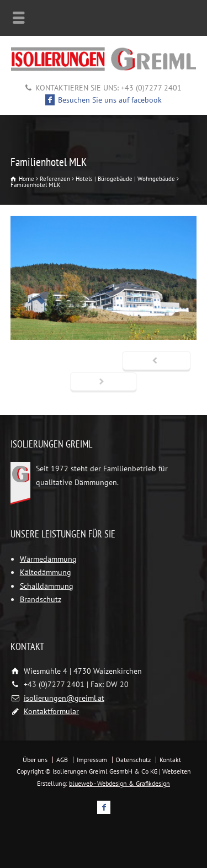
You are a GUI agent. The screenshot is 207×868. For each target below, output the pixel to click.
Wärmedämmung (48, 559)
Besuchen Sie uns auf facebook (104, 100)
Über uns (35, 760)
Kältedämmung (46, 572)
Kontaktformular (51, 711)
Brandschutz (41, 599)
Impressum (92, 760)
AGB (62, 760)
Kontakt (170, 760)
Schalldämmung (47, 586)
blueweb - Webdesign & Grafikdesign (120, 783)
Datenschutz (133, 760)
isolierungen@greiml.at (64, 698)
